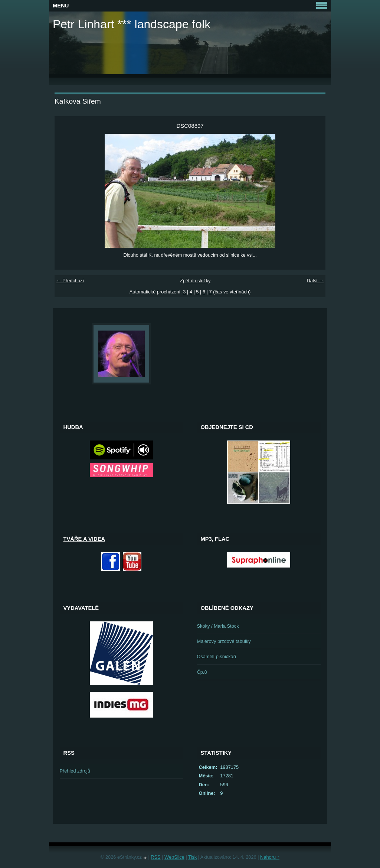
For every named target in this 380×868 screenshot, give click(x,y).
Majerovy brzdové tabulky (224, 641)
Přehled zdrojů (75, 771)
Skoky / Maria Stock (218, 626)
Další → (315, 281)
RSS (155, 857)
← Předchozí (70, 281)
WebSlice (174, 857)
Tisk (192, 857)
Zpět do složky (195, 281)
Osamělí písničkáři (217, 656)
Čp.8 (202, 672)
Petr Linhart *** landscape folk (132, 24)
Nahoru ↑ (270, 857)
